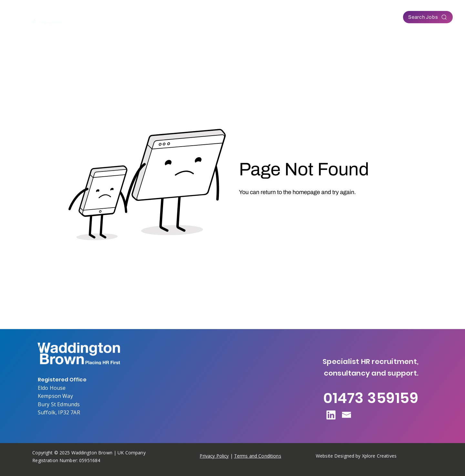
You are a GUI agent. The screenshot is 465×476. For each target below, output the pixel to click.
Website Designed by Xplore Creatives (356, 456)
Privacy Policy (214, 456)
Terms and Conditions (258, 456)
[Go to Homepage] (265, 210)
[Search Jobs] (428, 17)
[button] (180, 17)
